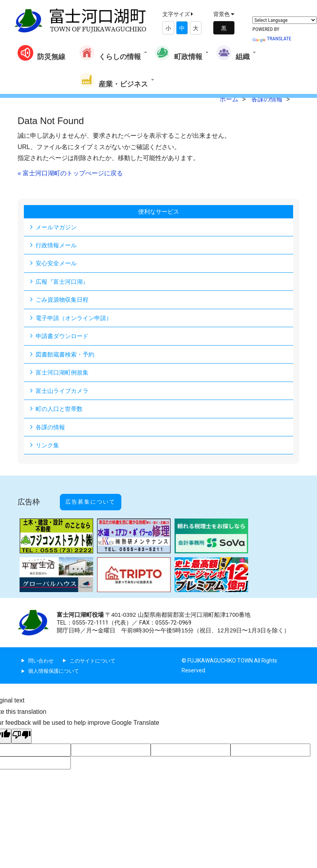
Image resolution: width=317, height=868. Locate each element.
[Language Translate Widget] (285, 20)
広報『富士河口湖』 (64, 282)
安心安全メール (58, 264)
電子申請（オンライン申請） (76, 319)
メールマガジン (58, 227)
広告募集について (99, 501)
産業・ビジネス (113, 80)
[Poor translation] (22, 731)
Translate (272, 39)
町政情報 (178, 53)
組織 (233, 53)
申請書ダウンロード (64, 338)
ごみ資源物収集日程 (64, 301)
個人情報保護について (56, 665)
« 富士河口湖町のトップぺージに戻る (70, 173)
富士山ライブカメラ (64, 393)
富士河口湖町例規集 (64, 374)
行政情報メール (58, 246)
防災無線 (41, 53)
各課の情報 (51, 429)
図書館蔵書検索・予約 (67, 356)
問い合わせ (42, 655)
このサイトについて (96, 655)
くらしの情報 (110, 53)
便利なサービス (158, 212)
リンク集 (48, 448)
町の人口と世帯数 (61, 411)
